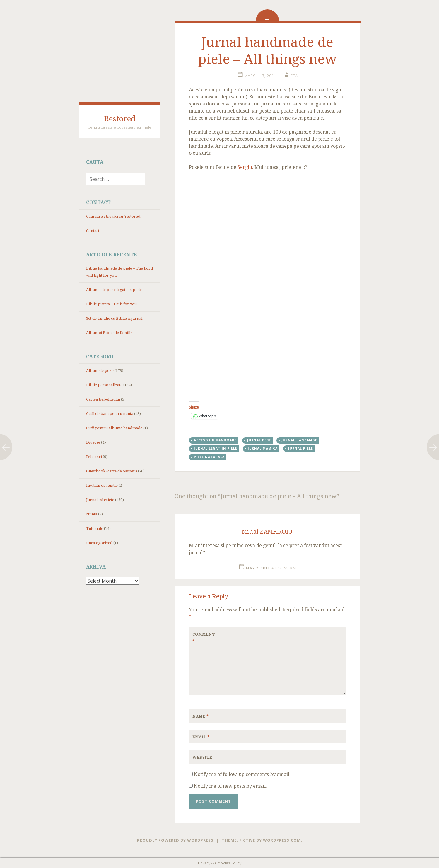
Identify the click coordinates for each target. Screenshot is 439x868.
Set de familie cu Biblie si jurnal (114, 318)
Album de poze (100, 371)
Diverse (93, 442)
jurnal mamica (263, 448)
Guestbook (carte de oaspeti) (112, 471)
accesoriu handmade (215, 440)
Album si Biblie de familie (109, 333)
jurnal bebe (259, 440)
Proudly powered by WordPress (175, 840)
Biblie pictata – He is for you (111, 304)
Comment (204, 638)
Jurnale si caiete (100, 500)
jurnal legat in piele (216, 448)
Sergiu (245, 167)
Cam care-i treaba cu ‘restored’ (114, 216)
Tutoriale (95, 529)
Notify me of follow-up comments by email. (242, 774)
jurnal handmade (299, 440)
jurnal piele (301, 448)
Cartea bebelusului (103, 399)
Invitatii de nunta (101, 485)
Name (201, 716)
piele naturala (209, 457)
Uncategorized (99, 543)
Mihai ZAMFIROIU (267, 532)
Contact (93, 231)
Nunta (92, 514)
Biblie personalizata (104, 385)
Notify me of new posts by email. (230, 786)
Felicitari (94, 457)
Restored (120, 119)
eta (294, 76)
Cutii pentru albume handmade (114, 428)
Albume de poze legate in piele (114, 290)
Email (201, 737)
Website (202, 757)
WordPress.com (282, 840)
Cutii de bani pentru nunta (110, 414)
